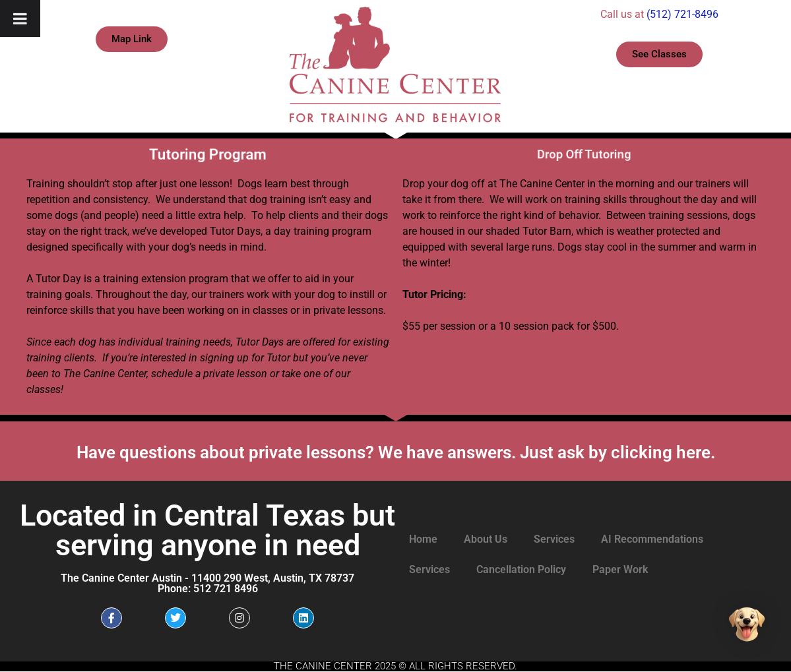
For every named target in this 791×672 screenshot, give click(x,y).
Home (423, 539)
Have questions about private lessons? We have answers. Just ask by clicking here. (396, 452)
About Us (486, 539)
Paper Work (620, 569)
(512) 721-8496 (682, 14)
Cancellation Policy (521, 569)
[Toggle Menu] (20, 18)
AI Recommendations (652, 539)
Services (554, 539)
